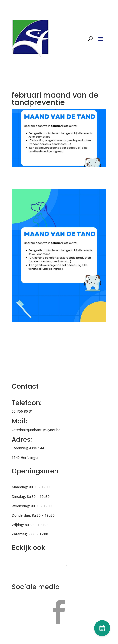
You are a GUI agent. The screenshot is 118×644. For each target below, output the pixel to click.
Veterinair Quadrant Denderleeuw (39, 564)
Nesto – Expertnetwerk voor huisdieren (44, 573)
